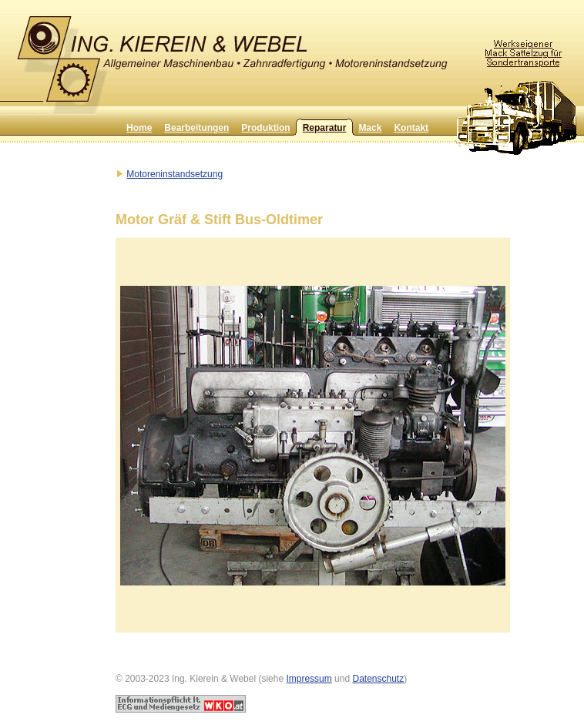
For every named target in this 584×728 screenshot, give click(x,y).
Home (139, 128)
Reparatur (325, 128)
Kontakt (411, 128)
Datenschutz (378, 679)
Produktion (265, 128)
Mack (370, 128)
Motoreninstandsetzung (175, 174)
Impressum (309, 679)
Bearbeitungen (196, 128)
